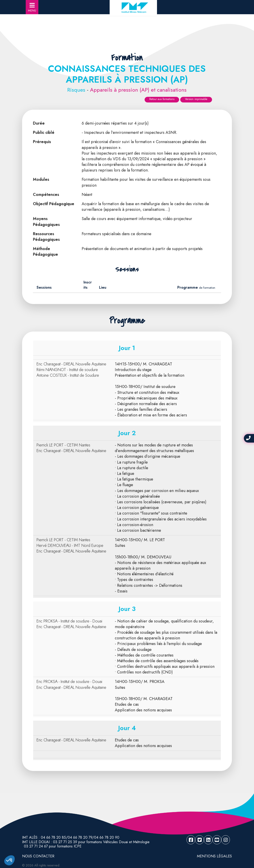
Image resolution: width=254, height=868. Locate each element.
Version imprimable (196, 99)
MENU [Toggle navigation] (32, 7)
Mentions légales (214, 856)
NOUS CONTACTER (38, 856)
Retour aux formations (162, 99)
